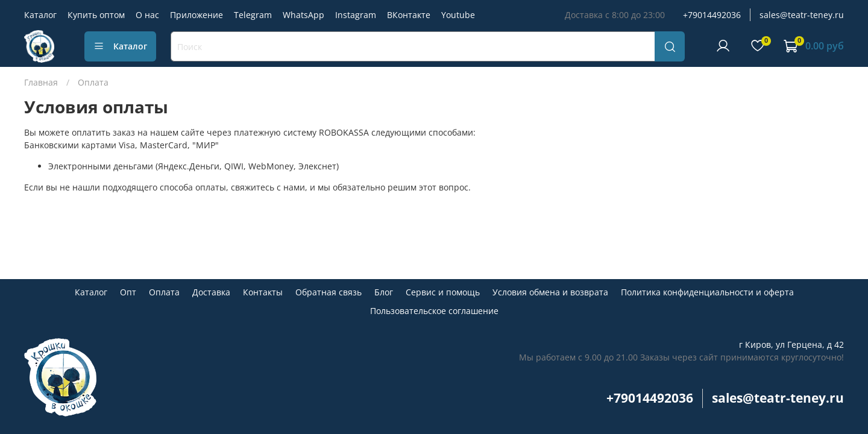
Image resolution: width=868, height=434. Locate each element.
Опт (128, 292)
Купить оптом (96, 15)
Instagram (356, 15)
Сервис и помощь (443, 292)
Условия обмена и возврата (550, 292)
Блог (384, 292)
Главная (41, 82)
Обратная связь (329, 292)
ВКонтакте (409, 15)
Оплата (164, 292)
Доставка (211, 292)
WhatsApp (303, 15)
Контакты (263, 292)
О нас (147, 15)
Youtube (458, 15)
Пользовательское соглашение (434, 311)
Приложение (197, 15)
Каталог (40, 15)
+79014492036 (712, 15)
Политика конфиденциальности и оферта (707, 292)
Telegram (253, 15)
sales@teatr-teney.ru (802, 15)
